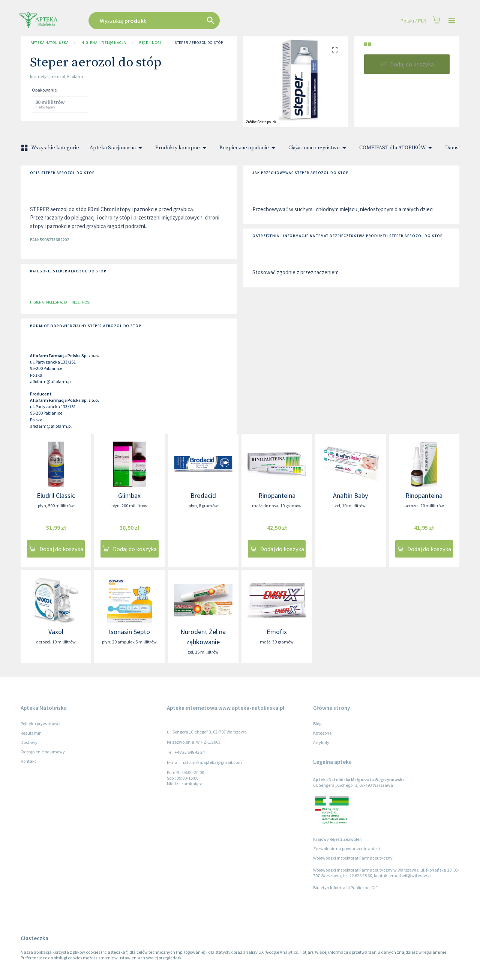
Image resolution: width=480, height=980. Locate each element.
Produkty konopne (182, 148)
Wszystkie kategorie (51, 148)
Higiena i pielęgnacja (103, 43)
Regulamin (31, 733)
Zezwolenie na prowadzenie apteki (346, 848)
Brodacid (203, 495)
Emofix (277, 632)
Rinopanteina (277, 495)
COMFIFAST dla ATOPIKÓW (397, 148)
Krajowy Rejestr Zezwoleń (337, 839)
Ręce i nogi (150, 43)
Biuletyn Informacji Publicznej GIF (345, 888)
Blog (317, 724)
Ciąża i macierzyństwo (319, 148)
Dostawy (29, 742)
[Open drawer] (452, 21)
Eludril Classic (56, 495)
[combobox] (192, 21)
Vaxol (56, 632)
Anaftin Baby (350, 495)
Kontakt (28, 761)
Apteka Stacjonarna (117, 148)
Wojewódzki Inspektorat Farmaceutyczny (353, 858)
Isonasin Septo (129, 632)
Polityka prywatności (40, 724)
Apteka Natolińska (49, 43)
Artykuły (321, 742)
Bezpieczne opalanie (249, 148)
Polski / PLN (413, 21)
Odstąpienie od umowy (43, 752)
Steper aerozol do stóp (199, 43)
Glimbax (129, 495)
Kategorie (322, 733)
